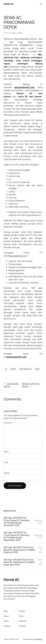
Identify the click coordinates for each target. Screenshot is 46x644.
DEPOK (20, 33)
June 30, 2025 (40, 550)
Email (6, 462)
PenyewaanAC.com (17, 256)
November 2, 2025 (38, 522)
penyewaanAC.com (17, 357)
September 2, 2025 (38, 536)
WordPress (38, 639)
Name (6, 452)
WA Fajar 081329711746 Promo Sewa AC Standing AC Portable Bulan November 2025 (16, 521)
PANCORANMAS (25, 369)
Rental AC (9, 4)
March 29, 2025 (40, 562)
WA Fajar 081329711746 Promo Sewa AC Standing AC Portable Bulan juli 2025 (19, 550)
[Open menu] (41, 4)
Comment (8, 423)
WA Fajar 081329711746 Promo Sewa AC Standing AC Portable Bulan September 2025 (16, 536)
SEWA (37, 369)
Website (7, 473)
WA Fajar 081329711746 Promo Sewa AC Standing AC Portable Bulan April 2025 (19, 562)
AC (6, 369)
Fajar (14, 33)
